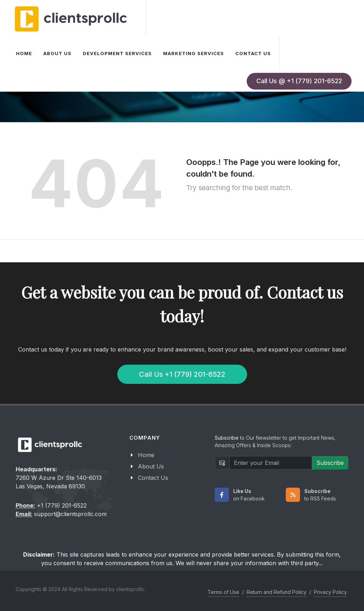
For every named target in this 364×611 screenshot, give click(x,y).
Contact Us (153, 478)
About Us (151, 466)
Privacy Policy (330, 592)
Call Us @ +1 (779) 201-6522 (299, 81)
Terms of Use (223, 592)
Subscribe (330, 463)
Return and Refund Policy (277, 592)
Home (146, 455)
